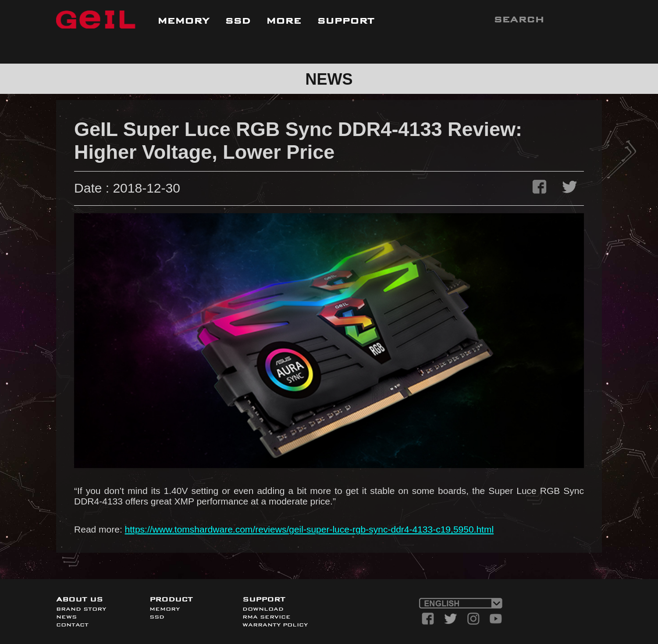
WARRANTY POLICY (275, 625)
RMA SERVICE (267, 617)
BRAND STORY (81, 609)
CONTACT (72, 625)
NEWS (66, 617)
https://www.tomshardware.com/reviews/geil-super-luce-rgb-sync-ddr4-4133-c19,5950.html (309, 529)
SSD (157, 617)
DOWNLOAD (263, 609)
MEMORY (165, 609)
